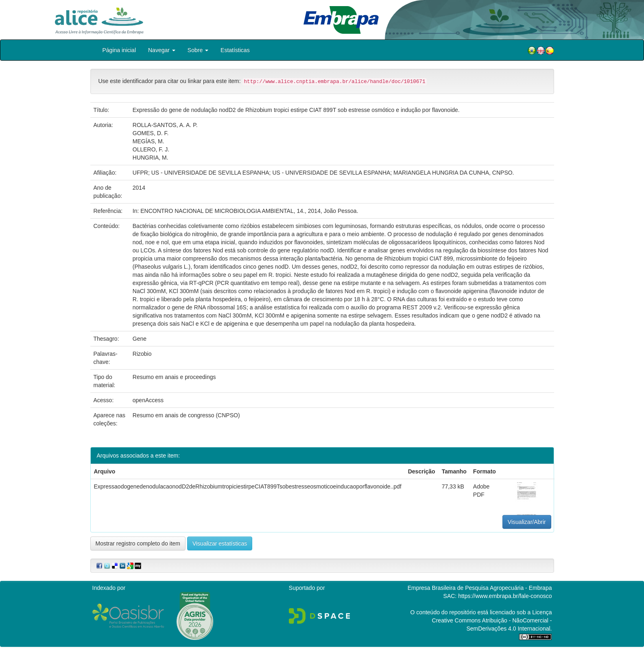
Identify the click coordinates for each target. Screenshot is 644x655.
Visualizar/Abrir (527, 522)
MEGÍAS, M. (148, 141)
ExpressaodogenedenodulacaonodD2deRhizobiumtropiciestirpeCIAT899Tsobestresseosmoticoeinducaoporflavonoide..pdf (248, 486)
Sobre (198, 50)
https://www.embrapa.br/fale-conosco (505, 596)
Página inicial (119, 50)
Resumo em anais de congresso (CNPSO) (186, 415)
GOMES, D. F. (151, 133)
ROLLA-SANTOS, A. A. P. (165, 125)
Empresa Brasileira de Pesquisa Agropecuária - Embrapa (480, 588)
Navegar (162, 50)
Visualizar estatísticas (220, 543)
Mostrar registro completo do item (138, 543)
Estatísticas (235, 50)
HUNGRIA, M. (151, 158)
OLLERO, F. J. (151, 149)
